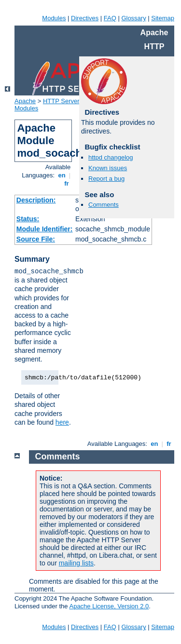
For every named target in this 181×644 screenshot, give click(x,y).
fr (67, 183)
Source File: (36, 239)
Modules (54, 18)
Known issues (108, 168)
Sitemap (163, 18)
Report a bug (106, 179)
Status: (28, 219)
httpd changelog (111, 157)
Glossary (133, 18)
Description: (36, 200)
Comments (104, 205)
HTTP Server (61, 101)
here (62, 422)
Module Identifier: (45, 229)
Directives (85, 18)
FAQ (110, 18)
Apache (25, 101)
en (62, 175)
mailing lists (76, 563)
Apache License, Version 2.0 (109, 606)
